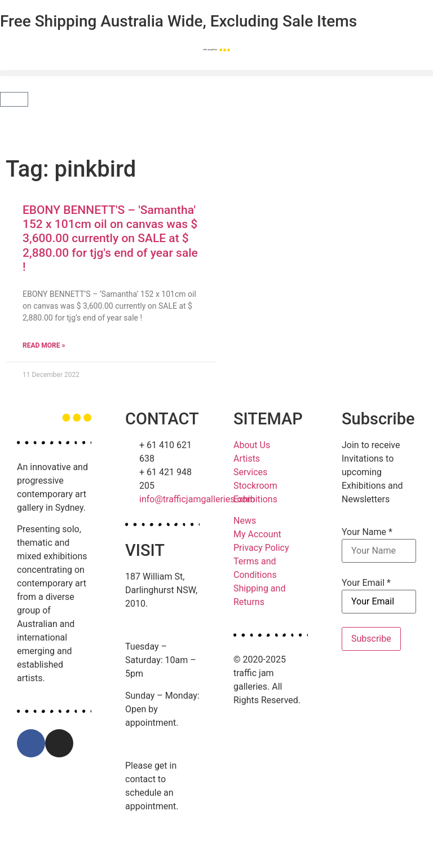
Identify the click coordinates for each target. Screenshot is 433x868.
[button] (216, 73)
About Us (252, 445)
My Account (257, 534)
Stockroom (255, 486)
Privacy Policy (261, 548)
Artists (247, 459)
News (245, 521)
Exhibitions (255, 499)
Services (250, 472)
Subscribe (371, 639)
